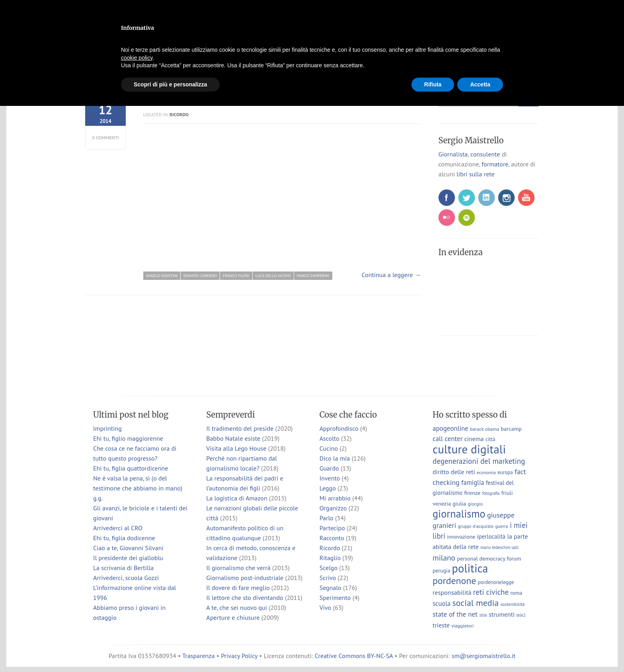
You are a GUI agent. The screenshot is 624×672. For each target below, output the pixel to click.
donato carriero (200, 276)
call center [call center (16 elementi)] (448, 439)
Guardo (329, 468)
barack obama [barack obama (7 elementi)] (485, 429)
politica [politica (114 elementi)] (470, 568)
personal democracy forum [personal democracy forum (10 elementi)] (489, 558)
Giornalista (453, 154)
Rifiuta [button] (433, 84)
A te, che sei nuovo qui (236, 608)
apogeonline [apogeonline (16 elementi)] (450, 428)
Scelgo (329, 568)
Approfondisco (339, 428)
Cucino (329, 448)
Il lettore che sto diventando (245, 598)
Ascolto (330, 438)
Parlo (327, 518)
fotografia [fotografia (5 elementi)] (491, 493)
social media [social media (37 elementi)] (475, 603)
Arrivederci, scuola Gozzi (126, 578)
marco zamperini (313, 276)
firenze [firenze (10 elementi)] (472, 493)
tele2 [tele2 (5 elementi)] (521, 615)
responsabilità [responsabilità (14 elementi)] (452, 592)
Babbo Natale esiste (233, 438)
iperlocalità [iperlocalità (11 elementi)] (491, 536)
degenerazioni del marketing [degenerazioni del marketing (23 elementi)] (479, 461)
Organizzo (333, 508)
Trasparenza (198, 656)
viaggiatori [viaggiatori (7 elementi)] (462, 625)
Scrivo (328, 578)
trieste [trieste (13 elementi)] (441, 625)
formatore (495, 164)
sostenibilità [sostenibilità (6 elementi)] (512, 604)
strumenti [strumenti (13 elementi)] (502, 614)
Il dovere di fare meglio (238, 588)
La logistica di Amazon (237, 498)
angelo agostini (162, 276)
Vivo (326, 608)
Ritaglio (330, 558)
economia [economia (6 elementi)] (486, 472)
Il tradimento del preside (240, 428)
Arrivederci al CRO (118, 528)
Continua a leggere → (391, 275)
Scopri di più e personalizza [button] (170, 84)
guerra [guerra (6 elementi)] (502, 526)
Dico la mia (335, 458)
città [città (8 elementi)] (490, 439)
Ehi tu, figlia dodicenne (124, 538)
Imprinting (107, 428)
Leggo (328, 488)
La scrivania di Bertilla (123, 568)
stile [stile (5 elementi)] (483, 615)
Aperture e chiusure (233, 617)
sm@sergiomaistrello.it (484, 656)
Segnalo (331, 588)
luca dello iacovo (273, 276)
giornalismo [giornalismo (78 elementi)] (459, 514)
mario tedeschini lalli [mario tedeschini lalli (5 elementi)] (499, 547)
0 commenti (105, 138)
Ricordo (179, 114)
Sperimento (335, 598)
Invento (330, 478)
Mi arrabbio (335, 498)
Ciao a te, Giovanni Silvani (128, 548)
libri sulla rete (475, 174)
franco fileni (236, 276)
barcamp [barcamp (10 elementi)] (511, 429)
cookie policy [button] (137, 58)
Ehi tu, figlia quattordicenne (131, 468)
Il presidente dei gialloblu (128, 558)
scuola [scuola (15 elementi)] (442, 604)
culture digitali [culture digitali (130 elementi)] (469, 449)
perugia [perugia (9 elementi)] (441, 570)
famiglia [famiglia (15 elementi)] (473, 483)
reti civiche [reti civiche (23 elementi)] (491, 592)
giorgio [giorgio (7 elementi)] (475, 504)
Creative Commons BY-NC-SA (354, 656)
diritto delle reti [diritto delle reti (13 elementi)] (454, 472)
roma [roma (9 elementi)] (516, 593)
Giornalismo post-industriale (245, 578)
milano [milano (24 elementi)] (444, 558)
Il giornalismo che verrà (238, 568)
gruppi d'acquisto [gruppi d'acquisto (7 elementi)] (476, 526)
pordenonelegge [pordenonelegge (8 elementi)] (496, 582)
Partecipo (332, 528)
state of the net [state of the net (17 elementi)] (455, 614)
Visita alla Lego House (236, 448)
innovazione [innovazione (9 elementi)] (461, 537)
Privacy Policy (239, 656)
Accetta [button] (480, 84)
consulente (485, 154)
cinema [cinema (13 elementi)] (474, 439)
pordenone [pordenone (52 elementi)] (454, 581)
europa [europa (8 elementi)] (505, 472)
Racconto (332, 538)
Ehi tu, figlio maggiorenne (128, 438)
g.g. (98, 498)
